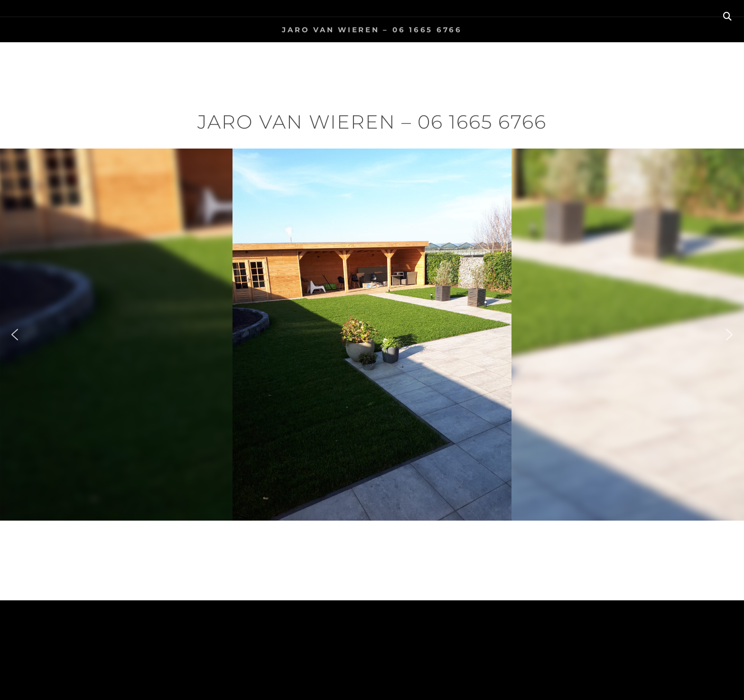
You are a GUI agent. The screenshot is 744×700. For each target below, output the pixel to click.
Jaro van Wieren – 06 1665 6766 (372, 30)
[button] (15, 335)
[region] (372, 335)
